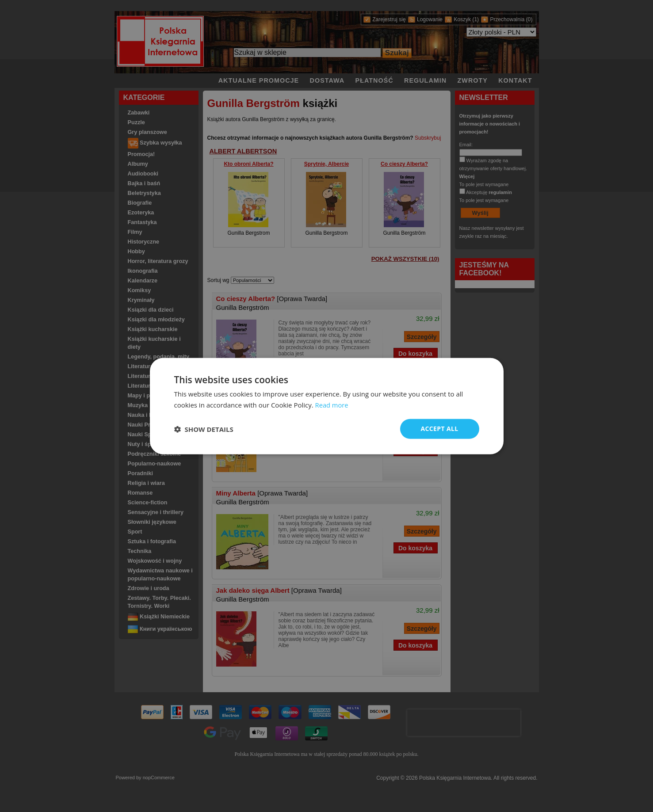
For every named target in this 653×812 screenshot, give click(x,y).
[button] (204, 429)
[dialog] (327, 406)
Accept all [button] (439, 429)
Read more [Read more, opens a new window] (332, 404)
